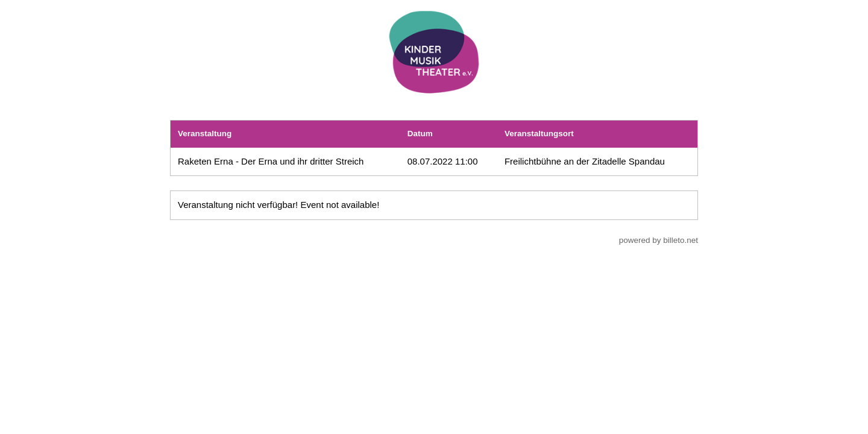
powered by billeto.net (659, 240)
